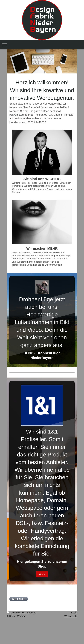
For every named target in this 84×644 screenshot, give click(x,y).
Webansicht (71, 616)
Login (74, 613)
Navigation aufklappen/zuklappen (42, 45)
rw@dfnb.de (17, 115)
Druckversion (16, 613)
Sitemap (32, 613)
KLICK (42, 574)
